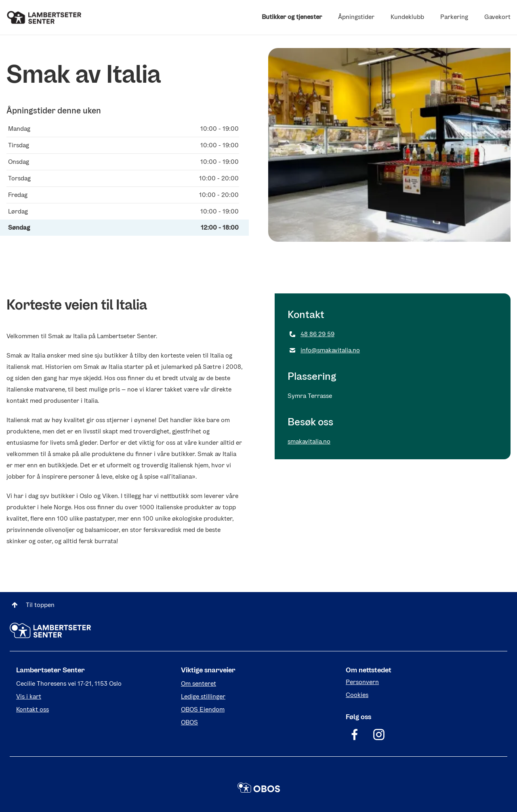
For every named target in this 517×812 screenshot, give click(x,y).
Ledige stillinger (203, 696)
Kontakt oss (33, 709)
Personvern (362, 682)
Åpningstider (356, 17)
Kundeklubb (407, 17)
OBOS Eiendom (203, 709)
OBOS (189, 722)
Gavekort (497, 17)
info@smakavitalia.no (324, 350)
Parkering (454, 17)
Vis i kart (29, 696)
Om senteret (199, 683)
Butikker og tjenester (292, 17)
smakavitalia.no (309, 441)
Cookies (357, 695)
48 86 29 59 (311, 334)
